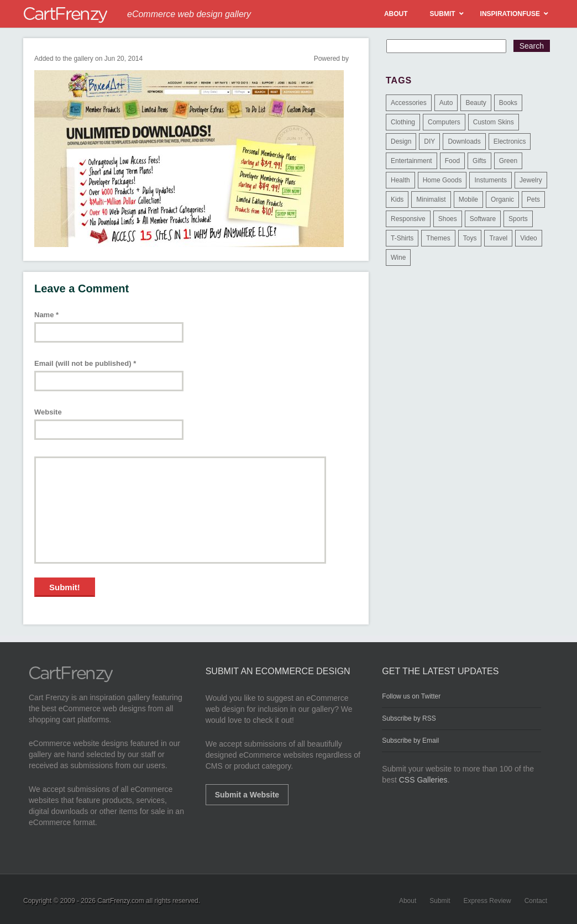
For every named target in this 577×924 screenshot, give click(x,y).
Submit (440, 901)
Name (46, 315)
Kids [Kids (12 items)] (397, 200)
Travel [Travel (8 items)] (498, 238)
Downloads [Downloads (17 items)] (464, 141)
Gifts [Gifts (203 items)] (479, 161)
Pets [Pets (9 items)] (533, 200)
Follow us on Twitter (411, 696)
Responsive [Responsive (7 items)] (408, 219)
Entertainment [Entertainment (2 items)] (411, 161)
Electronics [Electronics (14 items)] (510, 141)
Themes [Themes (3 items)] (438, 238)
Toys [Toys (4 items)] (470, 238)
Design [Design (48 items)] (401, 141)
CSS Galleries (423, 780)
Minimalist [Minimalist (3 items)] (431, 200)
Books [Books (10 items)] (508, 103)
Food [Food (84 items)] (452, 161)
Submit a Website (247, 795)
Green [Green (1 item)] (508, 161)
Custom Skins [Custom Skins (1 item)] (494, 122)
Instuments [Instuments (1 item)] (491, 180)
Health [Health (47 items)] (400, 180)
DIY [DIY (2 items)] (429, 141)
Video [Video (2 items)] (528, 238)
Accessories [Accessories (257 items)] (409, 103)
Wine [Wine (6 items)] (398, 258)
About (408, 901)
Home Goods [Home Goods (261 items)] (442, 180)
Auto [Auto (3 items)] (446, 103)
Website (48, 412)
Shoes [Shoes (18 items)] (448, 219)
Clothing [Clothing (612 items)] (403, 122)
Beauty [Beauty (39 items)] (476, 103)
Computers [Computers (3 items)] (444, 122)
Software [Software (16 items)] (483, 219)
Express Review (487, 901)
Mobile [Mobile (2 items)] (468, 200)
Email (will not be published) (85, 363)
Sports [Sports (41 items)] (518, 219)
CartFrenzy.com (120, 901)
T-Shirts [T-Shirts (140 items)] (402, 238)
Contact (536, 901)
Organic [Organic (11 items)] (502, 200)
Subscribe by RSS (409, 718)
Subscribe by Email (410, 741)
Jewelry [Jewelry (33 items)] (531, 180)
